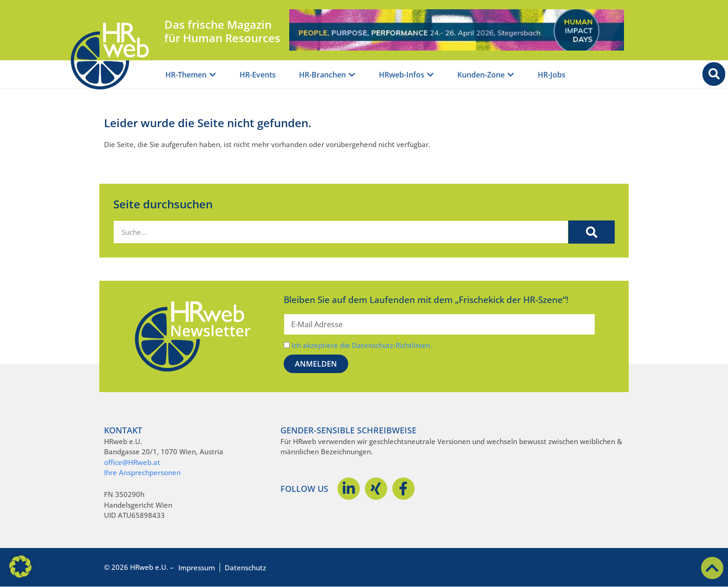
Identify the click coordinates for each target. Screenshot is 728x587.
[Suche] (591, 232)
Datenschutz (245, 568)
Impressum (197, 568)
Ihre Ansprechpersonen (142, 472)
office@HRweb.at (132, 462)
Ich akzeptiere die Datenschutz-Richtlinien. (362, 345)
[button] (20, 567)
